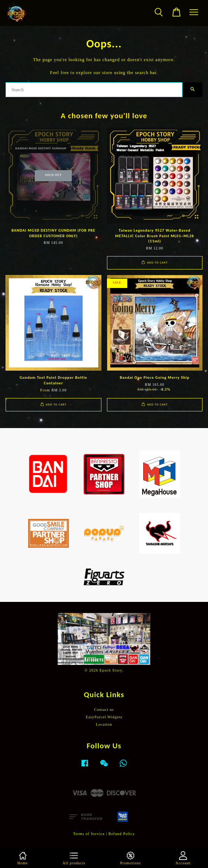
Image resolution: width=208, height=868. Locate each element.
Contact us (104, 710)
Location (104, 724)
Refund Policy (122, 834)
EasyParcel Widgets (104, 717)
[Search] (94, 90)
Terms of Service (89, 834)
